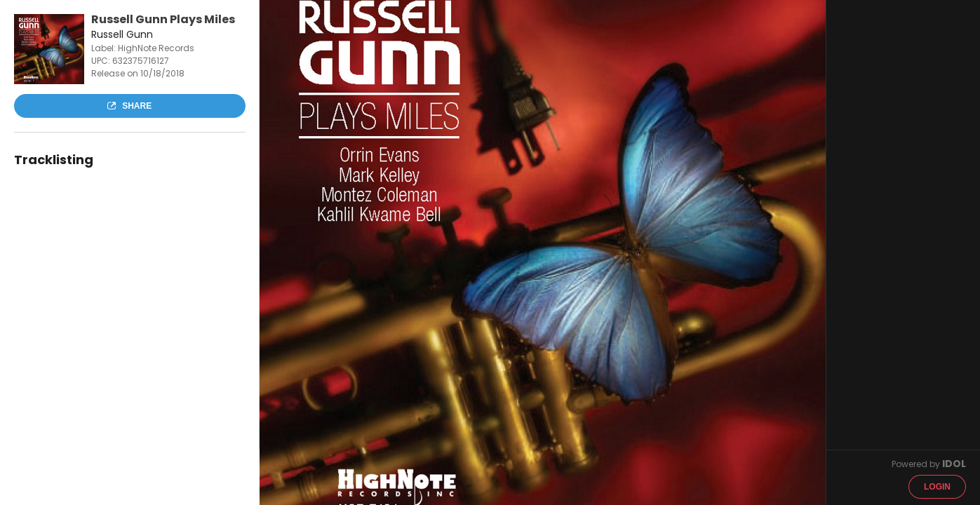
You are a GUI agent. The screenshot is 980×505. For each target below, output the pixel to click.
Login (937, 487)
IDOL (954, 464)
